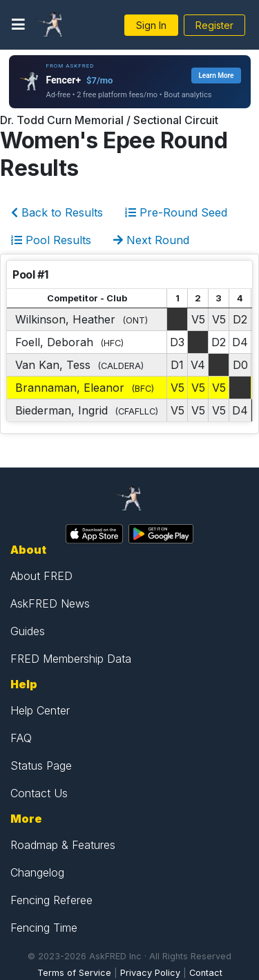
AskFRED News (50, 603)
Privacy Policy (150, 973)
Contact (206, 973)
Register (214, 25)
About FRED (41, 576)
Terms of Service (74, 973)
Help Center (40, 710)
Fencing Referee (51, 900)
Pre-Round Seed (176, 212)
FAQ (21, 738)
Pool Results (51, 240)
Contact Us (39, 793)
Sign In (151, 25)
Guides (28, 631)
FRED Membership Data (71, 659)
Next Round (151, 240)
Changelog (37, 872)
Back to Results (57, 212)
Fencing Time (44, 928)
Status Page (41, 766)
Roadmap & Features (63, 845)
